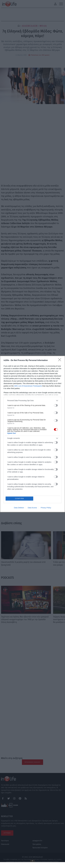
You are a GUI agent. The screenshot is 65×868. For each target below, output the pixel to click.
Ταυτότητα (5, 841)
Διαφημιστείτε (37, 841)
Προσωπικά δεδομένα (40, 848)
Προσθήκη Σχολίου (32, 762)
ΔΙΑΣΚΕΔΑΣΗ (30, 26)
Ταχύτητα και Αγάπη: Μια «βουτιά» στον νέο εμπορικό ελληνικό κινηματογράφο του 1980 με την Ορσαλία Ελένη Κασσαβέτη (25, 620)
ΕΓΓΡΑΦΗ (7, 833)
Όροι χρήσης (37, 844)
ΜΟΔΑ (43, 26)
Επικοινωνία (5, 844)
